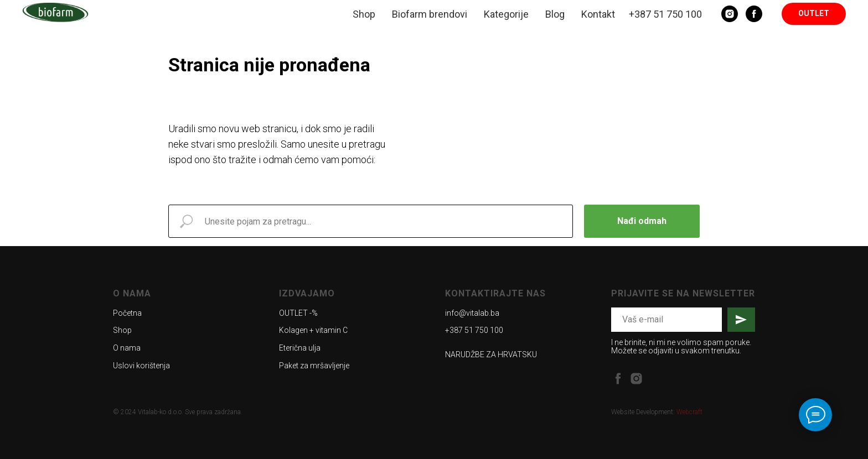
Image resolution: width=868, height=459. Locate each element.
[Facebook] (754, 14)
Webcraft (689, 412)
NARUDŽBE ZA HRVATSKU (491, 354)
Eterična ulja (300, 348)
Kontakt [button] (598, 14)
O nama (127, 348)
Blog (555, 14)
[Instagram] (730, 14)
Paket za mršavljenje (314, 366)
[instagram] (636, 379)
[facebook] (618, 379)
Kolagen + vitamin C (313, 330)
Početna (127, 313)
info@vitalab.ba (472, 313)
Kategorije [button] (506, 14)
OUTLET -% (298, 313)
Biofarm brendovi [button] (430, 14)
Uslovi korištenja (141, 366)
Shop (364, 14)
